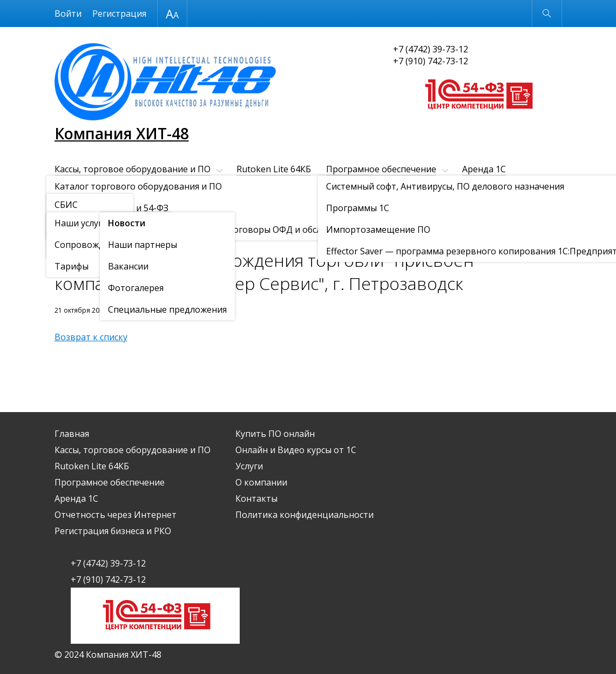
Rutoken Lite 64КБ (274, 169)
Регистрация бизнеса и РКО (261, 187)
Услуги (68, 206)
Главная (72, 434)
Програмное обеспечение (381, 169)
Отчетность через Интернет (116, 187)
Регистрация (119, 14)
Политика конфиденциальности (304, 515)
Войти (68, 14)
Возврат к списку (91, 337)
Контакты (207, 206)
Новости (117, 232)
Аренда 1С (484, 169)
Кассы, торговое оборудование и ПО (133, 169)
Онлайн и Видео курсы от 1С (489, 187)
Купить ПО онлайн (374, 187)
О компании (134, 206)
